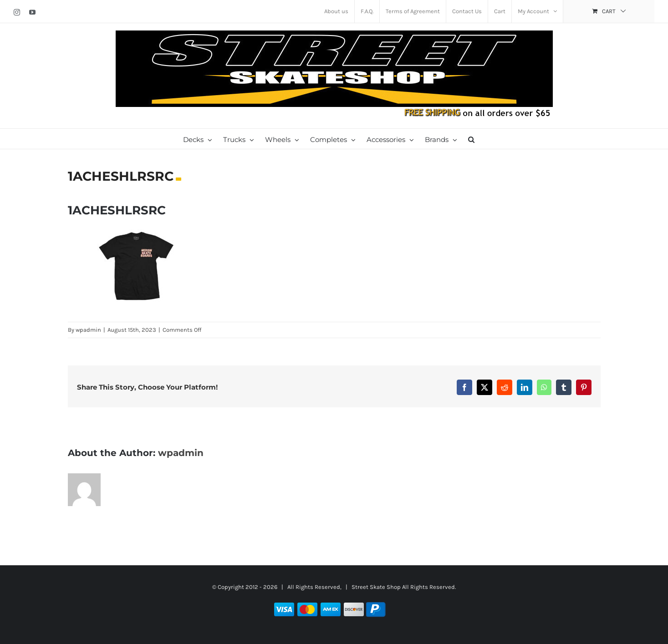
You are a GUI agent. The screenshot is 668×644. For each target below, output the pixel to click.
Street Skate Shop (376, 587)
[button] (471, 139)
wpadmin (88, 330)
